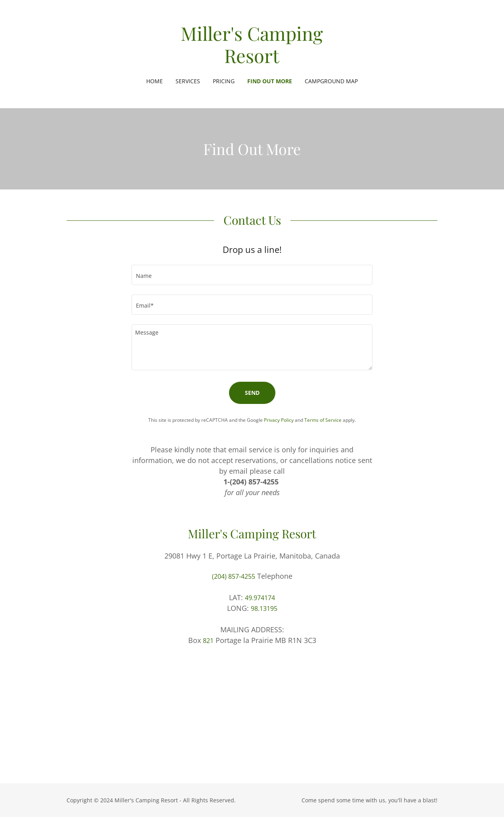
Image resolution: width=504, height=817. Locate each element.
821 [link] (208, 641)
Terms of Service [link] (323, 420)
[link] (252, 61)
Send (252, 393)
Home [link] (155, 81)
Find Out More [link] (270, 81)
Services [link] (188, 81)
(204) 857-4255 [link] (234, 576)
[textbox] (252, 275)
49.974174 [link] (260, 598)
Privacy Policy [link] (279, 420)
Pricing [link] (224, 81)
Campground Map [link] (331, 81)
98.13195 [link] (264, 608)
